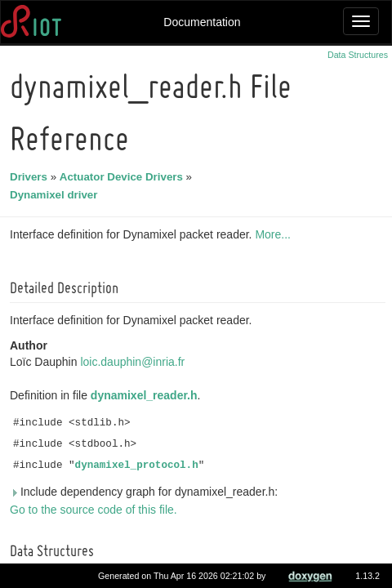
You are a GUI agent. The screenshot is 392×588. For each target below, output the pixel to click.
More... (275, 234)
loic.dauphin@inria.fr (135, 362)
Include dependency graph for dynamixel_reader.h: (146, 492)
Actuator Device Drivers (124, 177)
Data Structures (358, 55)
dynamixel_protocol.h (139, 465)
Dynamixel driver (56, 195)
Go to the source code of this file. (96, 510)
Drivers (31, 177)
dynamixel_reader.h (147, 395)
